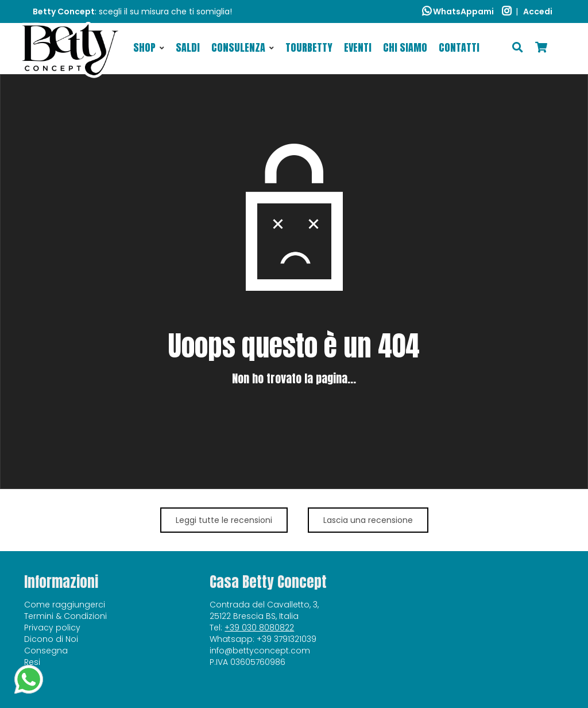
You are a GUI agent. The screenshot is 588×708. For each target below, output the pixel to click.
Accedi (538, 11)
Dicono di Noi (51, 639)
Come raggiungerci (65, 605)
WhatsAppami (458, 11)
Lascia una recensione (368, 520)
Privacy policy (52, 628)
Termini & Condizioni (65, 616)
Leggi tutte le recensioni (224, 520)
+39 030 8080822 (259, 628)
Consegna (46, 651)
